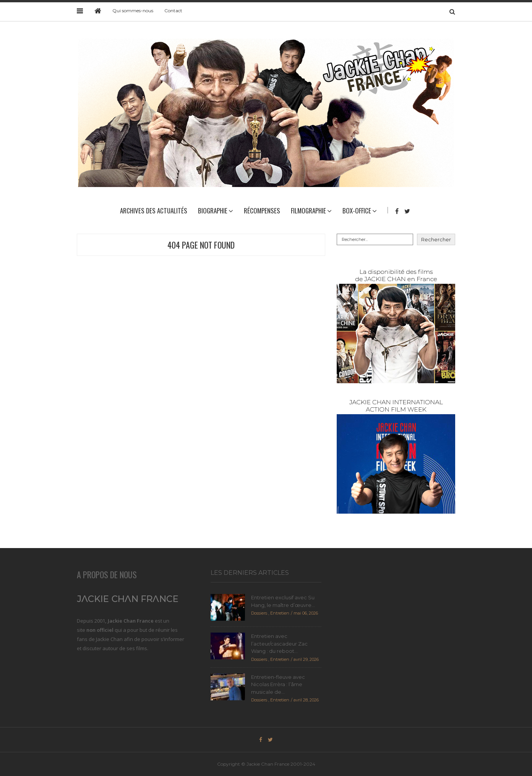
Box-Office (357, 211)
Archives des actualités (154, 211)
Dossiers (259, 613)
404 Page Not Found (201, 245)
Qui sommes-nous (133, 11)
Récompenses (262, 211)
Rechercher (436, 239)
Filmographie (308, 211)
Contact (173, 11)
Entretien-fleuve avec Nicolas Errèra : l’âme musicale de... (278, 684)
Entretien (280, 613)
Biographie (213, 211)
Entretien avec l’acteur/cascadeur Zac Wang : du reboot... (279, 643)
